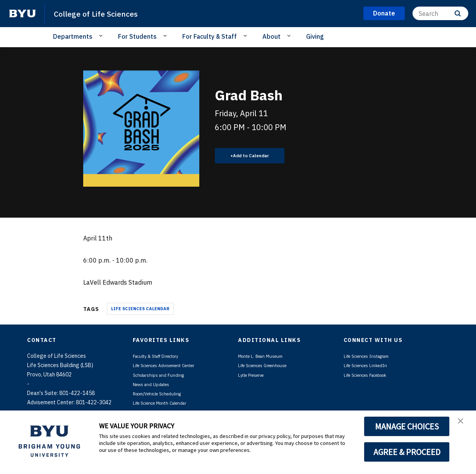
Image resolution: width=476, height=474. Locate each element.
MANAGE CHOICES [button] (407, 426)
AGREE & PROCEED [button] (407, 452)
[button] (463, 424)
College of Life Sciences (104, 13)
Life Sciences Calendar (140, 309)
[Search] (440, 13)
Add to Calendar (256, 155)
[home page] (22, 14)
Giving (315, 36)
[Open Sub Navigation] (102, 36)
